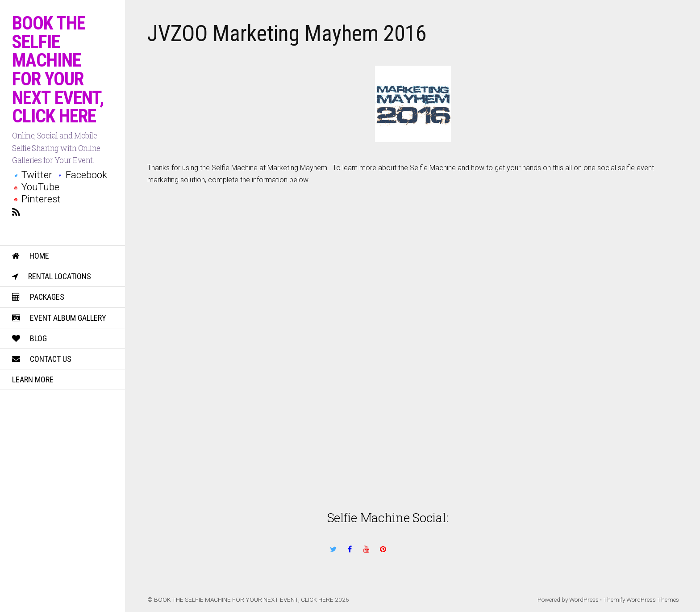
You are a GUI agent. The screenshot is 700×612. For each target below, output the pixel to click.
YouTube (36, 187)
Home (31, 256)
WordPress (584, 599)
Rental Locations (52, 276)
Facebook (82, 175)
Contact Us (42, 359)
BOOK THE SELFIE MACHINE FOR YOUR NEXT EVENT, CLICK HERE (244, 599)
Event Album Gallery (59, 318)
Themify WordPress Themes (641, 599)
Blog (29, 338)
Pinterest (36, 199)
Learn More (33, 379)
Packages (38, 297)
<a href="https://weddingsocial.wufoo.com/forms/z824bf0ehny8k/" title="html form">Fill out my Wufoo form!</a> (413, 328)
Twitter (32, 175)
